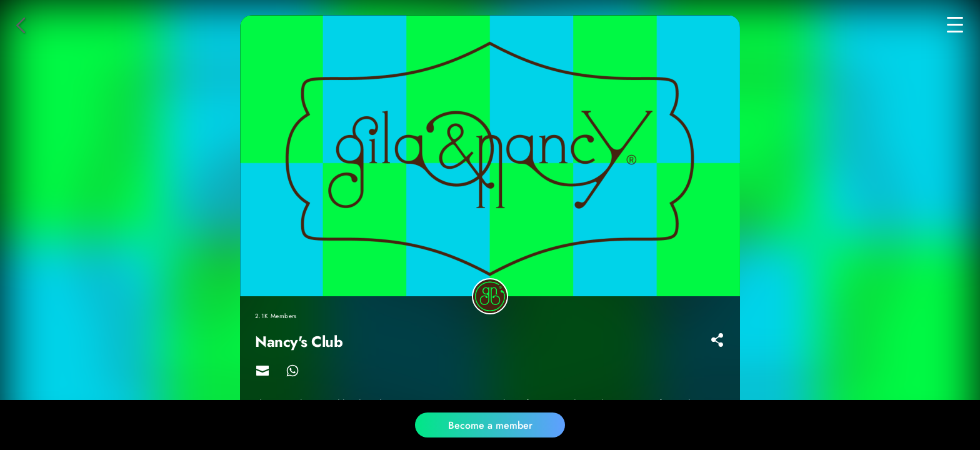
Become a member (490, 425)
